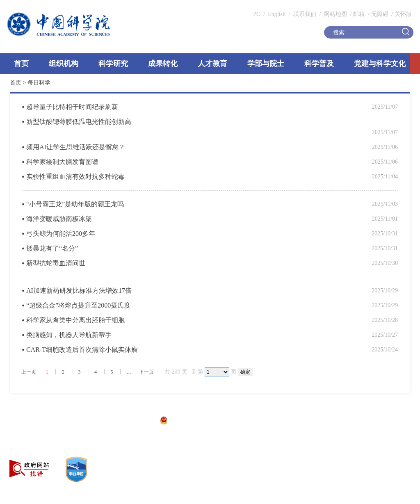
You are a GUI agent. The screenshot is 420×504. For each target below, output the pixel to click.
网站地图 (335, 14)
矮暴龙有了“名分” (52, 248)
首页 (21, 64)
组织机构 (64, 64)
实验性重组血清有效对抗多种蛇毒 (75, 177)
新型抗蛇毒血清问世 (56, 263)
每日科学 (39, 83)
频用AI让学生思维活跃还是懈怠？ (76, 147)
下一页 (146, 372)
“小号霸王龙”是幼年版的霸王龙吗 (75, 204)
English (277, 14)
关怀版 (403, 14)
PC (257, 14)
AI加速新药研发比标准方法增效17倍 (79, 291)
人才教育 (212, 64)
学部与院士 (266, 64)
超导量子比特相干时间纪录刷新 (72, 107)
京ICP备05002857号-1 (127, 421)
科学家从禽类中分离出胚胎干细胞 (75, 320)
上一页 (29, 372)
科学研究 (113, 64)
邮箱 (359, 14)
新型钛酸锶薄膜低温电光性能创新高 (79, 122)
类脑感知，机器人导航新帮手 (69, 335)
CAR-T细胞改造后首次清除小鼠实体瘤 (82, 350)
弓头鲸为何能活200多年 (61, 234)
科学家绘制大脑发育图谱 (62, 162)
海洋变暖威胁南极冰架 (59, 219)
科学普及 (319, 64)
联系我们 (305, 14)
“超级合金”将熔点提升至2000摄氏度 (78, 305)
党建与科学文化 (380, 64)
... (129, 372)
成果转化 (163, 64)
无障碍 (380, 14)
